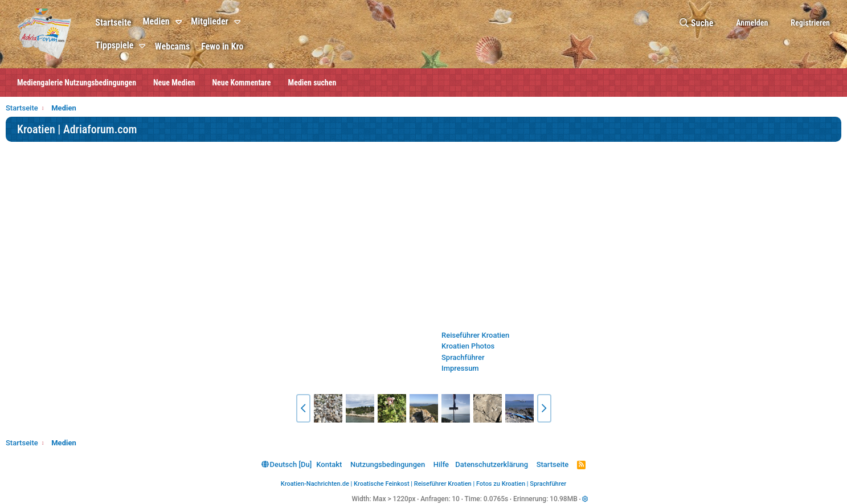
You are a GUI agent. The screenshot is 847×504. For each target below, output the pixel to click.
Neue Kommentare (242, 83)
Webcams (172, 46)
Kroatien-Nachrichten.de (315, 484)
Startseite (113, 22)
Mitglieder (210, 21)
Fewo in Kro (222, 46)
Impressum (460, 368)
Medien (156, 21)
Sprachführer (463, 357)
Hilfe (441, 464)
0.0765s (496, 499)
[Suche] (696, 23)
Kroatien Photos (468, 346)
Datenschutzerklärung (492, 464)
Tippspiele (114, 45)
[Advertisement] (424, 236)
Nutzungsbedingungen (388, 464)
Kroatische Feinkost (382, 484)
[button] (180, 22)
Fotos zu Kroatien (501, 484)
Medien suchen (312, 83)
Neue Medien (174, 83)
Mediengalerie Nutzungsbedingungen (77, 83)
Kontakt (329, 464)
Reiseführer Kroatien (475, 335)
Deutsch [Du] (287, 464)
